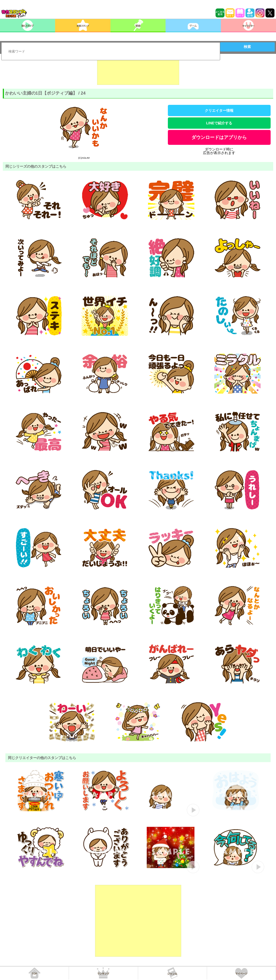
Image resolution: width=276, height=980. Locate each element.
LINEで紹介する (219, 123)
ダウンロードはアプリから (219, 137)
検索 (247, 47)
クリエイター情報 (219, 110)
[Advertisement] (138, 72)
